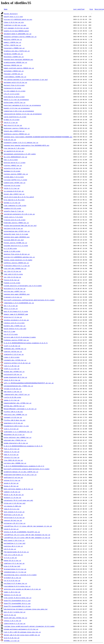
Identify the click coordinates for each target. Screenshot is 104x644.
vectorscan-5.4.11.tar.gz (14, 517)
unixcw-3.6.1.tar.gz (12, 480)
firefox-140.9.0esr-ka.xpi (15, 420)
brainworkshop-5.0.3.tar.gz (15, 569)
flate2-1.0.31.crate (12, 283)
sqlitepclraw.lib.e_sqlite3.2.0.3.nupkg (20, 575)
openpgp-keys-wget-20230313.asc (17, 237)
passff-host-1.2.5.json (13, 17)
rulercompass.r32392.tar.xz (15, 77)
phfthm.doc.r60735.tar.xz (14, 406)
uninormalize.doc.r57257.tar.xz (17, 231)
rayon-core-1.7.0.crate (13, 217)
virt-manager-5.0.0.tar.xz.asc (16, 28)
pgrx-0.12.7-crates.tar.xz (15, 612)
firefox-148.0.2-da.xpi (13, 412)
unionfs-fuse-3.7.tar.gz (14, 211)
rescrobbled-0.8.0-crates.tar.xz (17, 586)
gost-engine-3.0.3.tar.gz (14, 512)
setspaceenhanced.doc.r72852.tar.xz (18, 386)
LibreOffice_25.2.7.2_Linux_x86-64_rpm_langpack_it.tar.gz (28, 526)
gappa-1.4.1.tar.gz (12, 400)
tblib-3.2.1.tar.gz (12, 188)
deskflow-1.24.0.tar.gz (13, 515)
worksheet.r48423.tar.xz (14, 71)
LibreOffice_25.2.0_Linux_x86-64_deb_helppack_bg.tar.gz (27, 535)
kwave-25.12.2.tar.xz (13, 560)
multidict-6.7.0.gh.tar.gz (15, 288)
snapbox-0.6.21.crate (13, 208)
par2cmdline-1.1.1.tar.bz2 (15, 543)
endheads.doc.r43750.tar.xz (15, 349)
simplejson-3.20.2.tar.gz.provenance (19, 111)
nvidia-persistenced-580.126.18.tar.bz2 (20, 225)
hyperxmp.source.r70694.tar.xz (16, 223)
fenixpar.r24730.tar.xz (13, 74)
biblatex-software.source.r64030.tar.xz (20, 37)
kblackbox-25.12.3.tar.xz (14, 434)
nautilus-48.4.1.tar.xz (13, 546)
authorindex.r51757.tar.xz (15, 102)
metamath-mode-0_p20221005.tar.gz (18, 34)
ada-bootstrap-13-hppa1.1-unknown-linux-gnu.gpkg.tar (26, 609)
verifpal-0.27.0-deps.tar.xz (16, 583)
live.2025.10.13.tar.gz (13, 460)
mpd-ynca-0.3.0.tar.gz (13, 125)
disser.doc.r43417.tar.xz (14, 194)
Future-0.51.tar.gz (12, 280)
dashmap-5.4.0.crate (12, 171)
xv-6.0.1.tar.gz (10, 558)
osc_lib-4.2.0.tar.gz (13, 271)
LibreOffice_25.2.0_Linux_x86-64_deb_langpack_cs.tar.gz (27, 538)
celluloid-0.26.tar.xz (13, 374)
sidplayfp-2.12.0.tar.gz (14, 354)
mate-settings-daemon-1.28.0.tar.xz (18, 489)
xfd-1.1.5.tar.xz (11, 309)
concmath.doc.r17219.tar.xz (15, 360)
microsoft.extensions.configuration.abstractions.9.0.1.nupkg (29, 300)
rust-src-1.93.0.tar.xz (13, 555)
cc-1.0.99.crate (10, 248)
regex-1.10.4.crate (12, 357)
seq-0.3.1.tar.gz (11, 122)
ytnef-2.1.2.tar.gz (12, 369)
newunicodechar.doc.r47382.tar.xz (18, 403)
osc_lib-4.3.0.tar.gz (13, 277)
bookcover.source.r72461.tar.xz (17, 128)
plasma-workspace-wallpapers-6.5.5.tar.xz (21, 629)
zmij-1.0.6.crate (11, 160)
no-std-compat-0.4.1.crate (15, 91)
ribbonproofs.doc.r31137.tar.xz (17, 394)
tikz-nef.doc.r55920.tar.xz (15, 268)
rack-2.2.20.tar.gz (12, 366)
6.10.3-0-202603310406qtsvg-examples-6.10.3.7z (23, 446)
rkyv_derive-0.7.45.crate (14, 148)
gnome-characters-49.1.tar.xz (16, 443)
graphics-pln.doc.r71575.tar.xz (17, 51)
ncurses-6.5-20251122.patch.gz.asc (18, 19)
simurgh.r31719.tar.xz (13, 351)
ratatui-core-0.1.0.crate (14, 323)
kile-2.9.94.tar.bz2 (12, 566)
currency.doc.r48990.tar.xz (15, 463)
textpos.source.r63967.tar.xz (16, 174)
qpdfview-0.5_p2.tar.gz (13, 477)
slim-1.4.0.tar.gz (11, 429)
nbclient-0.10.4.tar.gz (13, 228)
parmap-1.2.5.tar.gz (12, 203)
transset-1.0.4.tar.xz (13, 297)
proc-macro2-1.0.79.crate (14, 200)
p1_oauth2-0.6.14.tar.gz (14, 151)
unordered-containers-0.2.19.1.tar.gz (19, 214)
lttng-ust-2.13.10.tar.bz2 (15, 503)
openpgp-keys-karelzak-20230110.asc (18, 59)
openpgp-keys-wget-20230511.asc (17, 294)
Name (6, 9)
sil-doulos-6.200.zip (13, 506)
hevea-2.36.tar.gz (11, 486)
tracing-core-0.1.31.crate (15, 220)
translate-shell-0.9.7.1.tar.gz (17, 266)
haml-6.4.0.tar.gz (11, 455)
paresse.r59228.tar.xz (13, 65)
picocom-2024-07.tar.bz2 (14, 240)
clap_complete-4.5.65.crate (15, 205)
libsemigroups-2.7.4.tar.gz (15, 572)
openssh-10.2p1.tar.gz (13, 520)
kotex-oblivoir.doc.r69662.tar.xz (18, 437)
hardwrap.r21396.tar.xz (13, 54)
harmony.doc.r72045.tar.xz (15, 326)
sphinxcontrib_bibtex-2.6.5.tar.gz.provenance (23, 114)
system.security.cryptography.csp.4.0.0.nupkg (23, 286)
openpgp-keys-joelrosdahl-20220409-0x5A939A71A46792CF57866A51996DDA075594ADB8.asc (38, 137)
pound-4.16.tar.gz (11, 483)
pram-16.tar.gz (10, 140)
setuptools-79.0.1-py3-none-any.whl (18, 500)
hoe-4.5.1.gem (9, 331)
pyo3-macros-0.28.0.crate (14, 97)
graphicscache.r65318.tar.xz (16, 62)
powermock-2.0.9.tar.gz (13, 423)
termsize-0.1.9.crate (13, 88)
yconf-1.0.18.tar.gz (12, 346)
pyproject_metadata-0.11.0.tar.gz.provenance (22, 105)
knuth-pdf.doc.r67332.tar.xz (16, 618)
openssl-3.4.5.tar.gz (13, 595)
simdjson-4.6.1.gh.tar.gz (14, 563)
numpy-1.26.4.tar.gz (12, 592)
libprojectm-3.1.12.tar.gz (15, 623)
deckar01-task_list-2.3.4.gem (16, 234)
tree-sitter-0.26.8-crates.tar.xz (18, 598)
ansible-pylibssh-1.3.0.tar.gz (16, 320)
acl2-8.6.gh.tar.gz (12, 638)
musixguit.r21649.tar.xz (14, 57)
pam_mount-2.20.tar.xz (13, 392)
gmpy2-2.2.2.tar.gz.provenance (16, 100)
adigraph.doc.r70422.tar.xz (15, 440)
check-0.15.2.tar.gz (12, 380)
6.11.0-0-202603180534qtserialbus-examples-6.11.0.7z (26, 343)
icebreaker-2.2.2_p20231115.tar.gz (18, 432)
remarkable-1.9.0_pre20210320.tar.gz (19, 303)
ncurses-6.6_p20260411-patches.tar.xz (19, 257)
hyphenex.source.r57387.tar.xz (16, 340)
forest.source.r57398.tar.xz (16, 243)
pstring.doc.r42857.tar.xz (15, 291)
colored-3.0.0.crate (12, 185)
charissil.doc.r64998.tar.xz (16, 414)
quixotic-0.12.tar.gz (13, 168)
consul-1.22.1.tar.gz (13, 621)
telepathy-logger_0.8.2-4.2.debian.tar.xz (21, 142)
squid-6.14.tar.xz (11, 529)
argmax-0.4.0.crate (12, 120)
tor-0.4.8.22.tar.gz (12, 580)
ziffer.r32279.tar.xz (13, 45)
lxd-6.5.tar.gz (10, 615)
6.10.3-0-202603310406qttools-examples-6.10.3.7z (24, 466)
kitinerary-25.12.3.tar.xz (15, 523)
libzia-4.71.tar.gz (12, 452)
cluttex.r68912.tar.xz (13, 165)
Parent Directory (11, 14)
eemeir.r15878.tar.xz (13, 42)
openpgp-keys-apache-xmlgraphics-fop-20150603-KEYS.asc (27, 145)
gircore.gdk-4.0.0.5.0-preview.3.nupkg (20, 337)
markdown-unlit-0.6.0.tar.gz (16, 82)
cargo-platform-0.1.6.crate (15, 117)
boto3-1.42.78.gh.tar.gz (14, 495)
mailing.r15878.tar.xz (13, 39)
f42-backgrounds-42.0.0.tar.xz (16, 552)
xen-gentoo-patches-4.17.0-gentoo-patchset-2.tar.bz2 (26, 79)
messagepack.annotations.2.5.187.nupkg (20, 154)
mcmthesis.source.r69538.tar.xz (17, 134)
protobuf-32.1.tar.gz (13, 578)
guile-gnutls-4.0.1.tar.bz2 (15, 329)
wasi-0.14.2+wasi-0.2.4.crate (16, 311)
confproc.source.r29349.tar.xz (16, 263)
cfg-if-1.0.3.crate (12, 94)
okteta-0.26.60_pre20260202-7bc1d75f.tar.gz (22, 532)
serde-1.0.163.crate (12, 251)
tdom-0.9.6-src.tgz (12, 509)
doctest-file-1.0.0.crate (14, 85)
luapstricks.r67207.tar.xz (15, 183)
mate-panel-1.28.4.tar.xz (14, 540)
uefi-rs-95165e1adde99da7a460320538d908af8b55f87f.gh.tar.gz (29, 383)
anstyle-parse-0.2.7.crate (15, 163)
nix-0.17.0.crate (11, 334)
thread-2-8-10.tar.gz (13, 389)
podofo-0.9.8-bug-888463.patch (16, 31)
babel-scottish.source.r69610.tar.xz (19, 68)
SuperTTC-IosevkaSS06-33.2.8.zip (17, 606)
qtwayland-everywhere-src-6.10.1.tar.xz (20, 475)
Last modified (79, 9)
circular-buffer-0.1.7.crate (16, 180)
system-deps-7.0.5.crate (14, 177)
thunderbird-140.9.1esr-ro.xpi (16, 426)
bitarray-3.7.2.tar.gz (13, 317)
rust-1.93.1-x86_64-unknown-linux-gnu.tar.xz (22, 632)
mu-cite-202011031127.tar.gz (16, 157)
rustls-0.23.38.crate (13, 397)
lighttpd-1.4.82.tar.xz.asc (15, 25)
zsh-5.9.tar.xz (10, 549)
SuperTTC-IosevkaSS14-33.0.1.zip (17, 601)
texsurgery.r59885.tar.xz (14, 48)
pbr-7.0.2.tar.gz (11, 306)
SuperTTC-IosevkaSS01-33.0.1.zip (17, 603)
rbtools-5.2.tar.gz (12, 457)
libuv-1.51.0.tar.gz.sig (14, 22)
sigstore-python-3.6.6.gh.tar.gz (17, 363)
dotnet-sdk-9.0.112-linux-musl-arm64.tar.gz (22, 635)
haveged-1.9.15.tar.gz (13, 417)
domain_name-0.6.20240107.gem (16, 314)
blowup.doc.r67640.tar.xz (14, 371)
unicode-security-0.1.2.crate (16, 246)
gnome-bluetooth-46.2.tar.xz (16, 377)
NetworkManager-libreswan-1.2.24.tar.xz (20, 409)
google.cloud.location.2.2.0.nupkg (18, 260)
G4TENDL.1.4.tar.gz (12, 641)
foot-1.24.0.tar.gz (12, 449)
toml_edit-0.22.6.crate (13, 274)
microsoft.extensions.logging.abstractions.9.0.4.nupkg (27, 469)
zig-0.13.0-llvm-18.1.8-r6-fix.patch (19, 197)
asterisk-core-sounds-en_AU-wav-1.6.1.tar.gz (22, 589)
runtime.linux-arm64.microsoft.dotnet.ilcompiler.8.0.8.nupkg (29, 626)
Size (91, 9)
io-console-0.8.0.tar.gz (14, 191)
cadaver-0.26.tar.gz (12, 492)
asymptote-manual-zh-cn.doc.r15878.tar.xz (21, 472)
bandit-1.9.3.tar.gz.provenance (17, 108)
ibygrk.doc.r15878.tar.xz (14, 131)
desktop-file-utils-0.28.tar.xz (17, 254)
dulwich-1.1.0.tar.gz (13, 497)
